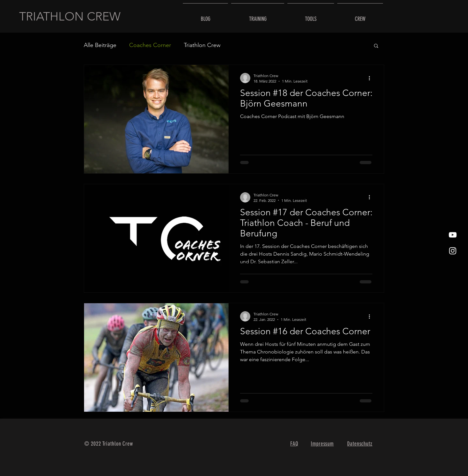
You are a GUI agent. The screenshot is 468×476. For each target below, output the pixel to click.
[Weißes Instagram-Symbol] (453, 251)
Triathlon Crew (202, 45)
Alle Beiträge (100, 45)
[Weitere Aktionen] (371, 78)
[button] (376, 46)
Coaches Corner (150, 45)
